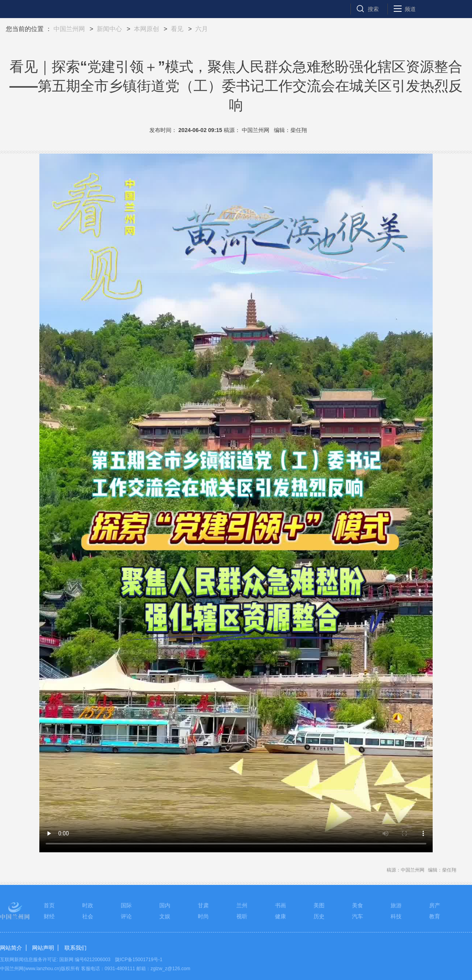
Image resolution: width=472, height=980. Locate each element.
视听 (242, 916)
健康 (280, 916)
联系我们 (76, 948)
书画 (280, 905)
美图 (319, 905)
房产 (435, 905)
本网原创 (146, 29)
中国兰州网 (69, 29)
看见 (177, 29)
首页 (49, 905)
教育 (435, 916)
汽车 (358, 916)
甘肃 (203, 905)
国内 (165, 905)
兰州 (242, 905)
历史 (319, 916)
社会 (88, 916)
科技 (396, 916)
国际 (126, 905)
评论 (126, 916)
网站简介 (11, 948)
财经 (49, 916)
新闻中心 (109, 29)
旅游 (396, 905)
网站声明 (43, 948)
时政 (88, 905)
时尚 (203, 916)
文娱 (165, 916)
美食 (358, 905)
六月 (201, 29)
